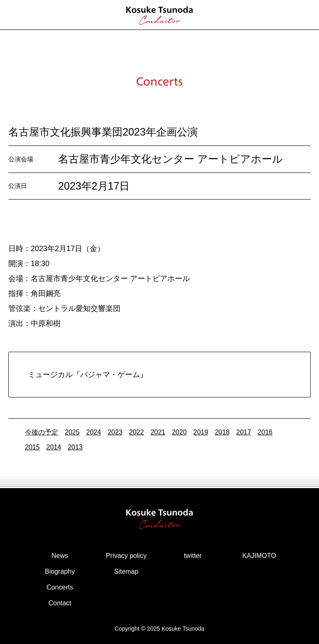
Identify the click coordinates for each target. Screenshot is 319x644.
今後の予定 (42, 432)
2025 (72, 432)
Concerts (60, 587)
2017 (244, 432)
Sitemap (126, 571)
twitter (193, 556)
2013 (75, 447)
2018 (222, 432)
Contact (60, 603)
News (60, 556)
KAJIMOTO (259, 556)
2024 (94, 432)
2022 (137, 432)
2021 (158, 432)
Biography (60, 571)
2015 (32, 447)
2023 (115, 432)
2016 (265, 432)
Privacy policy (126, 556)
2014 (54, 447)
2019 (201, 432)
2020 (179, 432)
